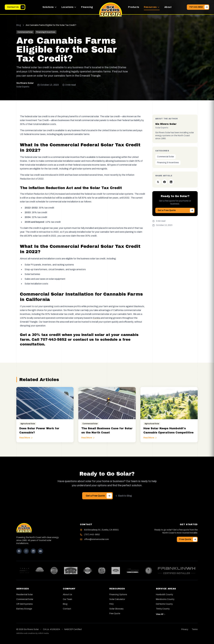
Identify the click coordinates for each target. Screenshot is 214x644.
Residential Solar (25, 595)
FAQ (111, 604)
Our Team (67, 599)
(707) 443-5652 (92, 535)
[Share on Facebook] (165, 182)
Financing (87, 7)
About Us (67, 595)
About (168, 7)
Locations (69, 7)
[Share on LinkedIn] (171, 182)
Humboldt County (164, 595)
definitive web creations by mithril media (33, 633)
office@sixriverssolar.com (96, 539)
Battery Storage (24, 609)
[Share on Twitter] (158, 182)
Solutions (50, 7)
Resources (152, 7)
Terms (195, 629)
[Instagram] (26, 551)
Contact (67, 609)
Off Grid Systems (25, 604)
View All (161, 614)
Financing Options (118, 595)
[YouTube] (40, 551)
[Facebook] (19, 551)
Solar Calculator (117, 599)
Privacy (185, 629)
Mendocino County (165, 599)
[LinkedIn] (33, 551)
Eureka (97, 318)
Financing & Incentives (168, 163)
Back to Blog (123, 496)
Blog (19, 25)
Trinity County (163, 609)
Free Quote (115, 614)
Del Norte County (164, 604)
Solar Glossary (116, 609)
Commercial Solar (165, 157)
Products (134, 7)
